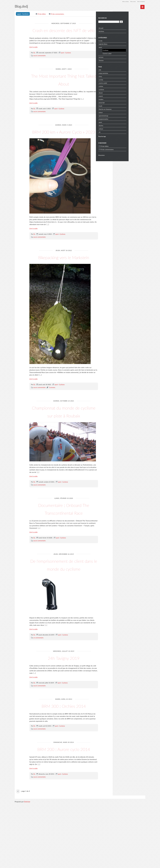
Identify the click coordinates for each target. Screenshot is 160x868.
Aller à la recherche (140, 1)
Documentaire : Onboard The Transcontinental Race (64, 544)
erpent (118, 95)
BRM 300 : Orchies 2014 (64, 757)
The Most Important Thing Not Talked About (64, 87)
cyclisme (119, 89)
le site (118, 40)
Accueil (118, 27)
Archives (119, 31)
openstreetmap (121, 115)
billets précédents (18, 854)
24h (117, 69)
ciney (118, 76)
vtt (117, 131)
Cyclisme (68, 61)
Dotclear (27, 866)
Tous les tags (119, 136)
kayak (118, 105)
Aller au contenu (119, 1)
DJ (34, 61)
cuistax (118, 86)
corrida (118, 79)
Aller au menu (129, 1)
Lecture (118, 56)
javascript (119, 102)
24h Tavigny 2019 (64, 705)
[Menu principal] (142, 7)
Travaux (119, 60)
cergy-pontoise (121, 72)
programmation (121, 118)
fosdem (118, 99)
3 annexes (52, 411)
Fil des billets (42, 14)
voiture (118, 128)
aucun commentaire (39, 64)
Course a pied (124, 53)
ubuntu (118, 125)
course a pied (120, 82)
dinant (118, 92)
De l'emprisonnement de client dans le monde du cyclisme (64, 608)
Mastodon (119, 154)
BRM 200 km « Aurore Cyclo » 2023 (64, 143)
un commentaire (38, 685)
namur (118, 112)
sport (19, 14)
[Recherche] (126, 21)
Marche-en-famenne (123, 108)
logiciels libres (120, 43)
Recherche (120, 17)
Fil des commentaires (58, 14)
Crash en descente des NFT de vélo (64, 34)
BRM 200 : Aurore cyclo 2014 (64, 808)
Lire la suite (33, 55)
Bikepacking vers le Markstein (64, 277)
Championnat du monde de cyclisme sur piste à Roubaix (64, 439)
